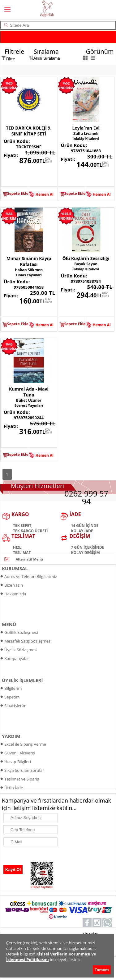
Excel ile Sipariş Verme (25, 744)
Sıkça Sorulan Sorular (24, 770)
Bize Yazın (14, 585)
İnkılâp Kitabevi (86, 138)
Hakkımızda (15, 594)
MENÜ (9, 624)
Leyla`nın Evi (86, 128)
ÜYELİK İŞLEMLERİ (22, 680)
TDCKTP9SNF (29, 147)
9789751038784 (86, 281)
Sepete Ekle (18, 193)
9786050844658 (29, 287)
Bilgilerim (13, 688)
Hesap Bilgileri (18, 762)
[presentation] (32, 856)
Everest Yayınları (29, 405)
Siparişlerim (15, 706)
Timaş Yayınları (29, 275)
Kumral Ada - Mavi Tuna (29, 392)
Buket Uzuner (29, 400)
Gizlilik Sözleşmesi (21, 632)
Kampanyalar (17, 658)
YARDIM (11, 736)
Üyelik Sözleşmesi (21, 650)
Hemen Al (45, 194)
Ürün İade (14, 788)
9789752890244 (29, 418)
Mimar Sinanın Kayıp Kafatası (29, 261)
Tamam (102, 970)
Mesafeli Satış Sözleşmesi (28, 641)
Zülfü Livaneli (86, 133)
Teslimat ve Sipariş (22, 779)
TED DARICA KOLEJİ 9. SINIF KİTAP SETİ (29, 131)
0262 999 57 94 (86, 497)
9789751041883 (86, 151)
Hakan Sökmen (29, 270)
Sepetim (12, 697)
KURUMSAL (15, 568)
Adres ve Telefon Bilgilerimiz (31, 576)
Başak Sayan (86, 264)
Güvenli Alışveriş (20, 753)
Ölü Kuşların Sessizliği (86, 258)
